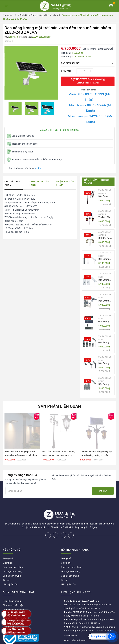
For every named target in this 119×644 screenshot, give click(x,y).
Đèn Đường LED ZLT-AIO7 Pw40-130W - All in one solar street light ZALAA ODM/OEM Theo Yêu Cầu (106, 384)
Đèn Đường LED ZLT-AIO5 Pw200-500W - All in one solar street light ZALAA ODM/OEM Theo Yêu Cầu (106, 343)
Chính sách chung (12, 566)
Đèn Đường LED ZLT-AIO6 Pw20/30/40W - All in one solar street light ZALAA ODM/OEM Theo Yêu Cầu (106, 364)
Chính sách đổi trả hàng (15, 604)
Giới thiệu (8, 553)
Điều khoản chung (12, 591)
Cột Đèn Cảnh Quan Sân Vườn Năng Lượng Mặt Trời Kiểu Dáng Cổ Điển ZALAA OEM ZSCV (106, 238)
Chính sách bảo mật (13, 595)
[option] (31, 73)
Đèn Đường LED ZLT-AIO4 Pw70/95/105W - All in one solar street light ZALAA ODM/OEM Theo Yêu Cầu (106, 322)
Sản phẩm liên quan (60, 406)
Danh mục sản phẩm (13, 557)
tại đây (38, 168)
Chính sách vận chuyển (14, 608)
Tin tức (6, 570)
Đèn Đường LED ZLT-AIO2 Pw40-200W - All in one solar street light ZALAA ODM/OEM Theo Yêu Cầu (106, 280)
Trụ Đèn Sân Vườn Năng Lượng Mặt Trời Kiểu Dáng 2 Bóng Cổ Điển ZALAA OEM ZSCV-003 (106, 217)
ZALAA (82, 641)
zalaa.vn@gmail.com (75, 630)
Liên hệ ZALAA (10, 574)
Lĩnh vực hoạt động (13, 561)
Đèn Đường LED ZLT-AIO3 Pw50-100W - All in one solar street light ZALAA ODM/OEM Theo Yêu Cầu (106, 301)
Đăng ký (103, 491)
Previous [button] (4, 109)
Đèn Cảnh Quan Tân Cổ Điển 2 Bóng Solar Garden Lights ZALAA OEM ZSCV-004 (105, 197)
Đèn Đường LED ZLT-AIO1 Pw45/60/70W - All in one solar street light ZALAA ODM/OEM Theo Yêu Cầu (106, 259)
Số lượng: (66, 71)
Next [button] (58, 109)
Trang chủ (8, 548)
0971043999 (71, 625)
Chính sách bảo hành (13, 599)
